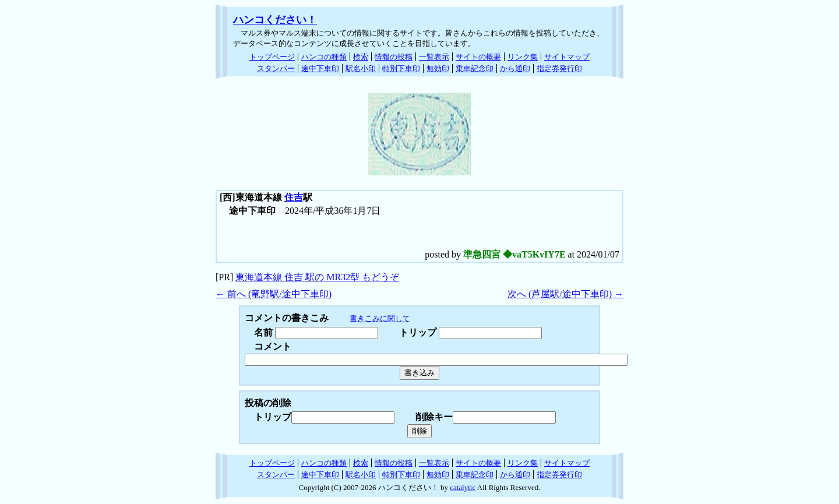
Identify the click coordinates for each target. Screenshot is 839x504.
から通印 (515, 68)
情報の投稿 (394, 57)
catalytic (463, 487)
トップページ (272, 57)
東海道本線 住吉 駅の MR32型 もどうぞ (317, 277)
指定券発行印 (559, 68)
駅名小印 (361, 68)
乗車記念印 (475, 68)
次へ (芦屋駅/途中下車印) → (565, 294)
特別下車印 (401, 68)
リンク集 (523, 57)
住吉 (294, 197)
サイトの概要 (478, 57)
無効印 (438, 68)
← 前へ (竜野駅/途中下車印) (274, 294)
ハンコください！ (275, 20)
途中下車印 (320, 68)
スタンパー (276, 68)
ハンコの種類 (324, 57)
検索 (361, 57)
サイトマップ (567, 57)
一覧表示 (434, 57)
